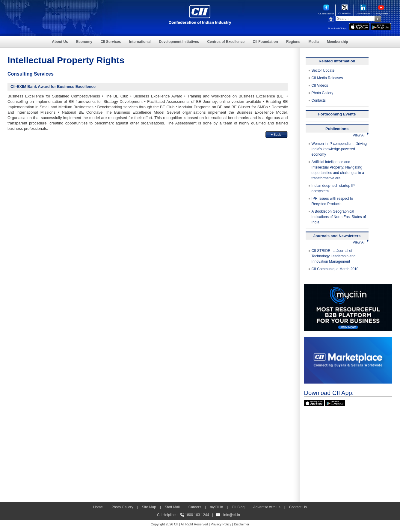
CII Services (111, 42)
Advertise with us (267, 507)
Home (98, 507)
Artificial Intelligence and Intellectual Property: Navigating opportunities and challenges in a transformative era (338, 170)
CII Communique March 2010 (335, 269)
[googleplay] (381, 26)
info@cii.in (232, 515)
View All (360, 135)
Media (314, 42)
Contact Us (298, 507)
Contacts (319, 100)
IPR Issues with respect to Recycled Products (332, 201)
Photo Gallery (323, 93)
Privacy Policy (221, 524)
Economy (84, 42)
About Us (60, 42)
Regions (293, 42)
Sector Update (323, 70)
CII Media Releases (327, 78)
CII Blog (238, 507)
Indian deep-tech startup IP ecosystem (333, 188)
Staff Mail (172, 507)
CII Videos (320, 85)
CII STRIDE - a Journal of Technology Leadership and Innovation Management (334, 256)
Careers (195, 507)
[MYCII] (348, 287)
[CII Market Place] (348, 339)
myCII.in (216, 507)
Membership (338, 42)
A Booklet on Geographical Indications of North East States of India (339, 217)
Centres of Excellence (226, 42)
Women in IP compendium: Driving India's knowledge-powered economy (339, 149)
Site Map (149, 507)
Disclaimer (242, 524)
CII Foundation (265, 42)
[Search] (355, 19)
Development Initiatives (179, 42)
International (140, 42)
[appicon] (359, 26)
